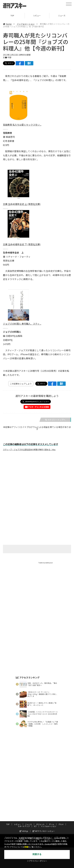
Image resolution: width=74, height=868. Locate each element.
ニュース (28, 824)
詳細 (26, 847)
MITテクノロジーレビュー (44, 831)
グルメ (61, 824)
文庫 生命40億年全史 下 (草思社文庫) (22, 244)
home (7, 24)
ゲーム (52, 824)
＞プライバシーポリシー (37, 861)
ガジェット (40, 824)
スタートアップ (24, 826)
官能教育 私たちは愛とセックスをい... (22, 125)
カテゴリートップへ (55, 420)
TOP (12, 15)
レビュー (37, 15)
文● (5, 57)
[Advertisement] (37, 481)
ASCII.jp (24, 831)
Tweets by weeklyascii (46, 563)
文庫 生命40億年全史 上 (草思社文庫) (22, 204)
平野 (9, 57)
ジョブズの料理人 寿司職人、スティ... (22, 324)
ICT (35, 826)
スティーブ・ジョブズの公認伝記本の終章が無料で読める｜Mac (29, 450)
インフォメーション (26, 24)
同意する (37, 854)
